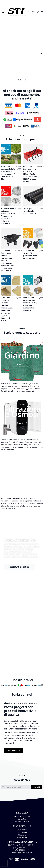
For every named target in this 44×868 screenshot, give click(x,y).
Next (41, 53)
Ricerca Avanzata (22, 821)
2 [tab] (20, 80)
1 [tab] (18, 80)
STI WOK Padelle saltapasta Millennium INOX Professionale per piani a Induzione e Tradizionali (8, 216)
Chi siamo (22, 835)
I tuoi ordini (22, 830)
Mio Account (22, 832)
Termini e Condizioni (22, 816)
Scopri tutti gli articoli (19, 567)
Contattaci (22, 819)
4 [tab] (24, 80)
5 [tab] (26, 80)
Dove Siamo (22, 837)
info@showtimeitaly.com (22, 853)
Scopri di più (22, 364)
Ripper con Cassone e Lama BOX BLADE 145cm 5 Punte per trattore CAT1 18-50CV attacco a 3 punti (30, 174)
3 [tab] (22, 80)
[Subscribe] (37, 787)
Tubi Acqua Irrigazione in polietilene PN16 (30, 211)
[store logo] (17, 12)
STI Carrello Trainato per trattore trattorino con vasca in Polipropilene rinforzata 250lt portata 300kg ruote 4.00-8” (7, 261)
